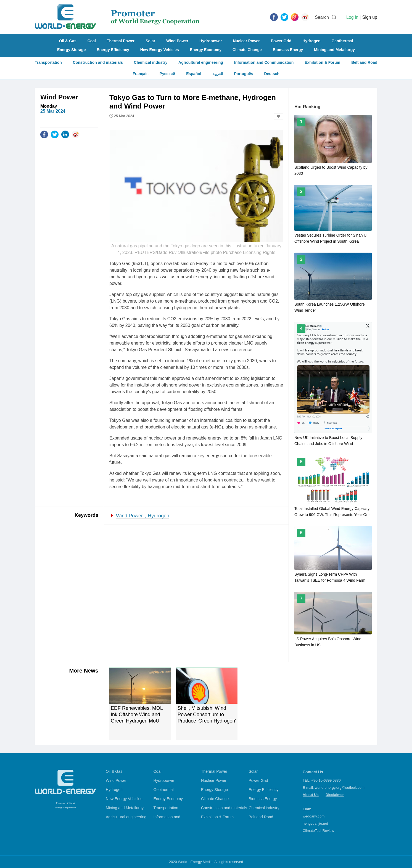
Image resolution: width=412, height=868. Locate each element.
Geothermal (342, 41)
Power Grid (281, 41)
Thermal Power (121, 41)
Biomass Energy (288, 50)
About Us (311, 795)
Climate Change (247, 50)
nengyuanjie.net (315, 823)
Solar (150, 41)
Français (141, 74)
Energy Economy (206, 50)
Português (243, 74)
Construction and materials (98, 62)
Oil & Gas (68, 41)
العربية (218, 74)
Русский (167, 74)
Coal (92, 41)
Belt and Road (364, 62)
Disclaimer (335, 795)
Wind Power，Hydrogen (143, 516)
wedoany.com (314, 816)
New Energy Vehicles (160, 50)
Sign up (370, 17)
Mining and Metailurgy (334, 50)
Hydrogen (311, 41)
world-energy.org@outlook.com (340, 788)
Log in (352, 17)
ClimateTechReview (318, 831)
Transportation (48, 62)
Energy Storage (71, 50)
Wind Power (177, 41)
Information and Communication (264, 62)
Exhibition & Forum (322, 62)
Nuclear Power (246, 41)
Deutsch (272, 74)
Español (194, 74)
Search (322, 17)
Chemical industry (151, 62)
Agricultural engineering (201, 62)
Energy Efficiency (113, 50)
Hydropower (211, 41)
